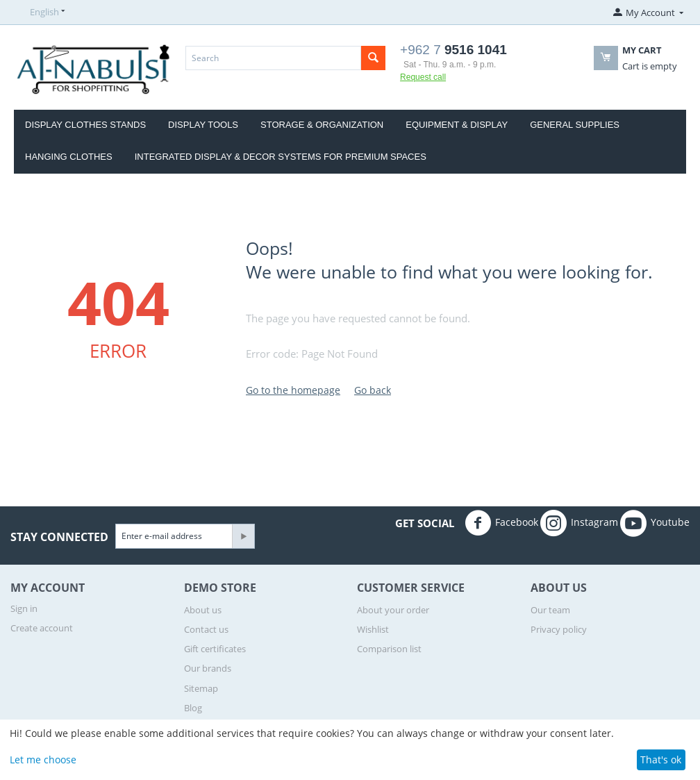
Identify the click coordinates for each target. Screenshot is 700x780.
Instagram (579, 523)
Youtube (655, 523)
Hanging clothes (69, 157)
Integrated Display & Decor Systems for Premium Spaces (281, 157)
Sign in (24, 608)
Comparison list (389, 649)
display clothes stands (85, 125)
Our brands (208, 668)
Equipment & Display (457, 125)
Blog (193, 708)
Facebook (501, 523)
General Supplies (575, 125)
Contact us (206, 629)
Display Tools (203, 125)
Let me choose (43, 760)
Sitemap (201, 688)
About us (203, 610)
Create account (42, 628)
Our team (550, 610)
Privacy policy (559, 629)
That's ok (661, 760)
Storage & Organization (322, 125)
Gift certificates (215, 649)
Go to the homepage (293, 390)
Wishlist (373, 629)
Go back (373, 390)
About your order (393, 610)
